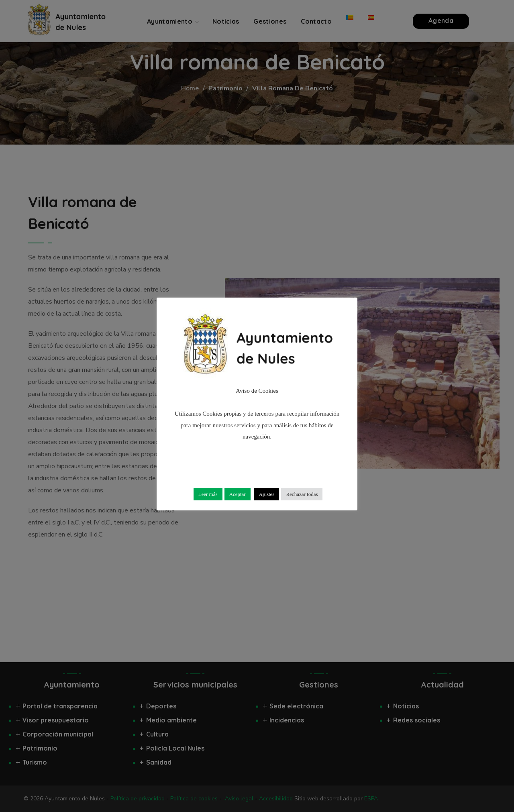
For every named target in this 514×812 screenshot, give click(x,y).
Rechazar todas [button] (302, 494)
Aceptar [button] (238, 494)
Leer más (208, 494)
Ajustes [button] (266, 494)
